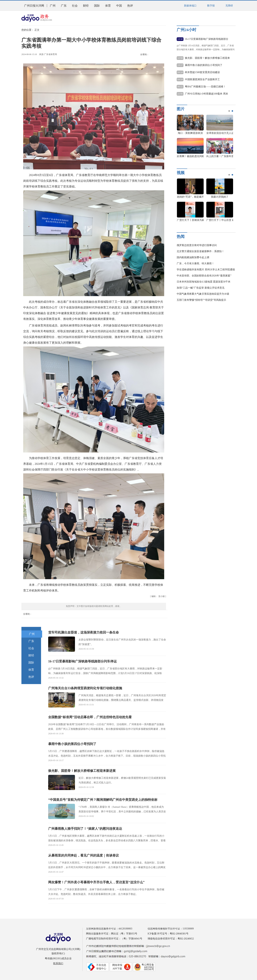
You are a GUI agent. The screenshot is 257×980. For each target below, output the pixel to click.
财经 (86, 6)
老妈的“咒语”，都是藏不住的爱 (194, 197)
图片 (181, 109)
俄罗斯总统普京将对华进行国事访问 (197, 245)
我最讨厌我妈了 (220, 197)
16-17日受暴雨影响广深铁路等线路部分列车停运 (82, 661)
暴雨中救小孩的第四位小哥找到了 (72, 744)
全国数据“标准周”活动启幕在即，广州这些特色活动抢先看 (90, 717)
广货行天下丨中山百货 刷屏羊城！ (225, 220)
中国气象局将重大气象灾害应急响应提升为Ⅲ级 (203, 294)
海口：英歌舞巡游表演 (190, 133)
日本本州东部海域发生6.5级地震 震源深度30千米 (204, 282)
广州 (53, 6)
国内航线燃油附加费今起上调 (193, 257)
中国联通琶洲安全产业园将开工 (202, 79)
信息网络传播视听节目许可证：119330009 (171, 929)
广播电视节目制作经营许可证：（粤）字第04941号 (114, 939)
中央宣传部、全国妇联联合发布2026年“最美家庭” (204, 276)
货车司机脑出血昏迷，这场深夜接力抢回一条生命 (84, 632)
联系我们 (58, 963)
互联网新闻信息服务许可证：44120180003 (109, 929)
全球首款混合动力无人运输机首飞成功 (228, 133)
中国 (119, 6)
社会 (75, 6)
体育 (108, 6)
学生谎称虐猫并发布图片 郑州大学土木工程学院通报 (206, 270)
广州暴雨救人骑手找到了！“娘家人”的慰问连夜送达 (85, 829)
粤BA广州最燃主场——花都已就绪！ (205, 87)
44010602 (149, 967)
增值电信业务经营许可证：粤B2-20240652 (171, 939)
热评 (130, 6)
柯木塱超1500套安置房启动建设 (202, 72)
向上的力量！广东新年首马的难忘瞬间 (228, 156)
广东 (64, 6)
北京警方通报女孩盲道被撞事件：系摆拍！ (200, 251)
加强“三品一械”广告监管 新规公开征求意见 (201, 288)
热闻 (181, 237)
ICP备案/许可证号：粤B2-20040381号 (168, 934)
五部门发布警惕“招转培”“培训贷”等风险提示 (201, 300)
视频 (181, 173)
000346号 (149, 969)
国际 (97, 6)
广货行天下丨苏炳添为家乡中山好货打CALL (201, 220)
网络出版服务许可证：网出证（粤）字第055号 (112, 934)
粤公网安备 (148, 965)
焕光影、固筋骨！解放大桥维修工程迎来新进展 (82, 771)
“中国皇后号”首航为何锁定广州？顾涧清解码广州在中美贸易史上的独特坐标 (103, 800)
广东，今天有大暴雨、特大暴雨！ (195, 263)
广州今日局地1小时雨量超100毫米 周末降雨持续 (206, 94)
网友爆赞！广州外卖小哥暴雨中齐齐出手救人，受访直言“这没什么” (96, 882)
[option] (204, 138)
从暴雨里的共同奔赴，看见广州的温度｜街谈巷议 (84, 855)
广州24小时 (187, 30)
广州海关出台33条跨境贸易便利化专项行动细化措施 (85, 688)
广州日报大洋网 (34, 6)
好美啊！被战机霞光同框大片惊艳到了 (198, 156)
